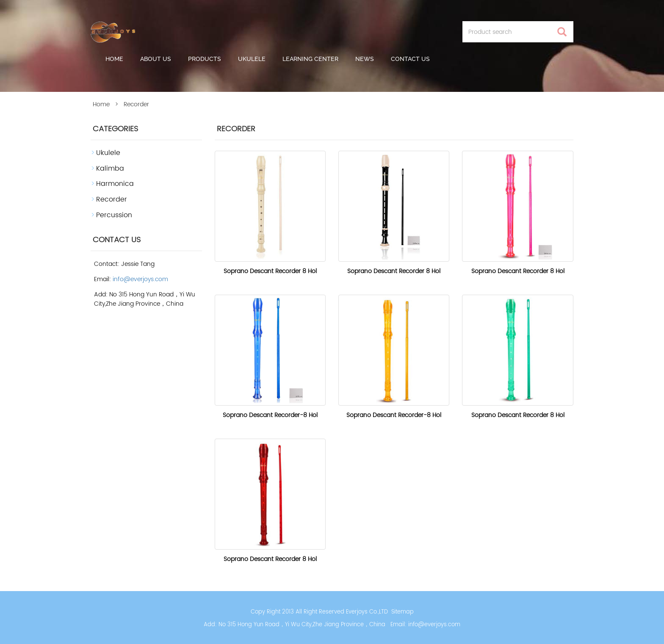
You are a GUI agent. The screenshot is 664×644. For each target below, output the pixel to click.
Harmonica (115, 184)
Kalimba (110, 169)
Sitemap (403, 612)
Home (114, 59)
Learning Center (310, 59)
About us (156, 59)
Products (205, 59)
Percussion (114, 215)
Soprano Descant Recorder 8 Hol (270, 271)
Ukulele (252, 59)
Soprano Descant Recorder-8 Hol (270, 415)
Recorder (112, 199)
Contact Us (410, 59)
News (365, 59)
